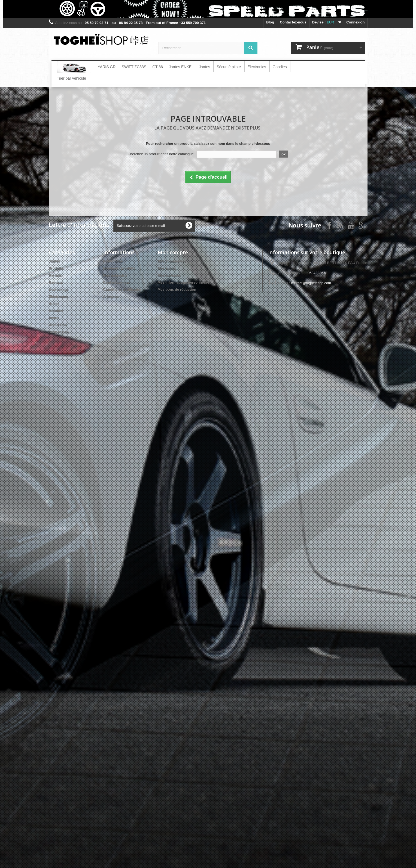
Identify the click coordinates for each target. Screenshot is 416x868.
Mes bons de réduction (177, 289)
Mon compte (173, 252)
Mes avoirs (167, 268)
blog (270, 22)
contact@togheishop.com (311, 283)
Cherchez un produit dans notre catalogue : (162, 154)
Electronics (58, 297)
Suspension (59, 332)
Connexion (355, 22)
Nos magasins (115, 275)
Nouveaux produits (119, 268)
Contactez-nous (293, 22)
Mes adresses (169, 275)
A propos (111, 297)
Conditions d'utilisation (123, 289)
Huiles (54, 304)
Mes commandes (172, 261)
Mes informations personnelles (184, 282)
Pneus (54, 318)
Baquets (56, 282)
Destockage (59, 289)
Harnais (55, 275)
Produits (56, 268)
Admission (58, 325)
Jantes (54, 261)
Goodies (56, 311)
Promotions (113, 261)
